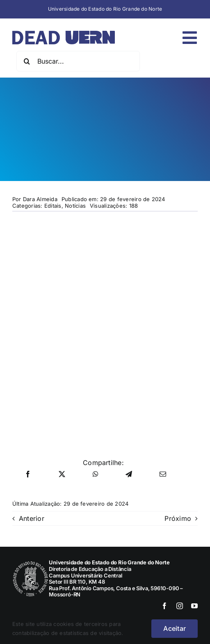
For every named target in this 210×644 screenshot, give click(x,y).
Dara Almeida (40, 199)
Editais (53, 206)
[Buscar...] (78, 61)
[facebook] (164, 606)
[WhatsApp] (96, 474)
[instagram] (180, 606)
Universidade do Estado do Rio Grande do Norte (105, 9)
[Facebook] (28, 474)
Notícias (75, 206)
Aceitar (175, 628)
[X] (62, 474)
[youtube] (194, 606)
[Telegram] (129, 474)
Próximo (178, 518)
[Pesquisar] (27, 61)
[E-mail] (163, 474)
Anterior (32, 518)
